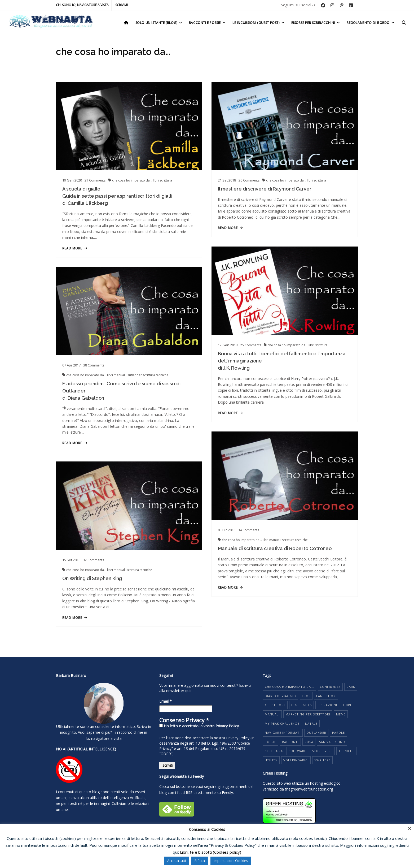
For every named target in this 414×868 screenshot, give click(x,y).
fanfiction (326, 696)
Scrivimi (122, 5)
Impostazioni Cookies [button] (231, 861)
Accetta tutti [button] (177, 861)
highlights (301, 705)
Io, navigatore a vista (104, 738)
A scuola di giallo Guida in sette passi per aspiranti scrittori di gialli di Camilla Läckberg (117, 196)
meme (341, 714)
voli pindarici (296, 760)
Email (166, 701)
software (297, 751)
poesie (270, 742)
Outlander (135, 382)
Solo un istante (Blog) (159, 23)
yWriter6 (322, 760)
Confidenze (330, 687)
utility (271, 760)
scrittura (166, 180)
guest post (275, 705)
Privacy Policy (238, 738)
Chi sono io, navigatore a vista (82, 5)
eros (306, 696)
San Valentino (332, 742)
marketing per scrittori (308, 714)
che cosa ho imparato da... (133, 180)
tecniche (162, 382)
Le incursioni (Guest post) (259, 23)
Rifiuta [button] (200, 861)
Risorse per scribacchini (316, 23)
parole (338, 733)
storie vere (322, 751)
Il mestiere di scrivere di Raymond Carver (261, 193)
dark (351, 687)
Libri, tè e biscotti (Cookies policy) (211, 852)
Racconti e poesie (208, 23)
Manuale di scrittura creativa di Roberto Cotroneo (271, 556)
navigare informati (283, 733)
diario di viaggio (280, 696)
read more (75, 248)
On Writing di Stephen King (92, 588)
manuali (120, 382)
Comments (95, 180)
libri (156, 180)
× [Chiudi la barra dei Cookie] (410, 828)
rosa (309, 742)
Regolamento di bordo (371, 23)
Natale (311, 724)
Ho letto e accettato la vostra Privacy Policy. (199, 726)
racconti (290, 742)
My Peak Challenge (282, 724)
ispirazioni (327, 705)
